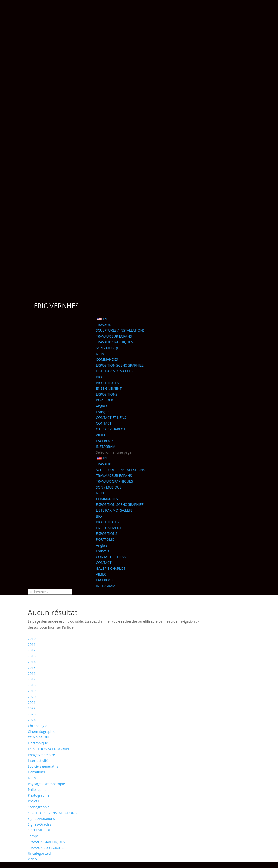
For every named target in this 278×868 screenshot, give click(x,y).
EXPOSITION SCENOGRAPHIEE (120, 365)
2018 (32, 685)
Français (103, 412)
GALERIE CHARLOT (111, 429)
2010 (32, 639)
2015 (32, 668)
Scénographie (39, 807)
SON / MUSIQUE (109, 348)
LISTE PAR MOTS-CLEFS (114, 371)
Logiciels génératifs (43, 766)
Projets (33, 801)
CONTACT (104, 423)
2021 (32, 703)
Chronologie (38, 726)
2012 (32, 650)
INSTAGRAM (106, 446)
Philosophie (37, 790)
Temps (33, 836)
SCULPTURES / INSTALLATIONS (120, 330)
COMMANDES (107, 359)
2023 (32, 714)
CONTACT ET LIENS (111, 417)
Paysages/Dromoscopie (46, 784)
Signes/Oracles (39, 824)
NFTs (100, 354)
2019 (32, 691)
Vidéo (32, 859)
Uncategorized (39, 853)
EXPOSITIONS (107, 394)
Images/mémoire (41, 755)
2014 (32, 662)
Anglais (102, 406)
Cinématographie (42, 732)
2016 (32, 673)
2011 (32, 644)
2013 (32, 656)
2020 (32, 697)
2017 (32, 679)
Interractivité (38, 761)
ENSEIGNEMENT (109, 388)
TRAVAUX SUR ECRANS (114, 336)
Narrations (36, 772)
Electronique (38, 743)
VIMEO (101, 435)
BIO (99, 377)
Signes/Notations (41, 819)
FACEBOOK (105, 441)
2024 (32, 720)
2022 (32, 708)
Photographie (39, 795)
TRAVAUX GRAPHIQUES (114, 342)
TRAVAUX (103, 325)
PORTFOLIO (105, 400)
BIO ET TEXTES (107, 383)
